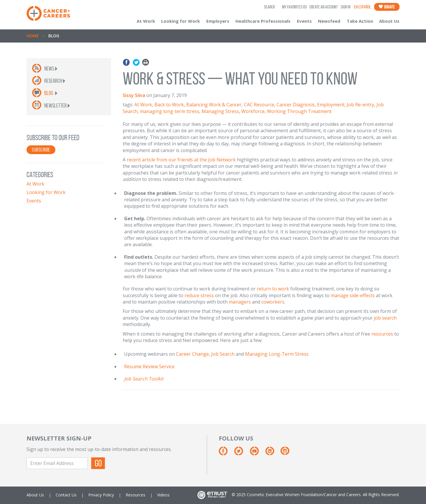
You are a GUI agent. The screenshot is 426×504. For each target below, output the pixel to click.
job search (385, 318)
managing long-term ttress (170, 111)
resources (382, 334)
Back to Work (169, 105)
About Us (389, 21)
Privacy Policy (101, 495)
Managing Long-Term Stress (277, 354)
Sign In (346, 7)
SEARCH (270, 7)
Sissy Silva (134, 95)
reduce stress (199, 295)
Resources (135, 495)
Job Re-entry (360, 105)
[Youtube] (257, 453)
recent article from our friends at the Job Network (181, 160)
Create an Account (324, 7)
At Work (146, 21)
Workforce (253, 111)
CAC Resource (259, 105)
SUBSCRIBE (41, 150)
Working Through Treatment (299, 111)
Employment (331, 105)
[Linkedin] (273, 453)
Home (33, 36)
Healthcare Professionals (263, 21)
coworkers (273, 302)
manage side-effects (353, 295)
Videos (163, 495)
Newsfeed (329, 21)
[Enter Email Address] (57, 463)
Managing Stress (220, 111)
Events (304, 21)
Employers (218, 21)
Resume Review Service (149, 366)
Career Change (192, 354)
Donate (387, 7)
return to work (273, 289)
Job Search (223, 354)
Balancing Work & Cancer (214, 105)
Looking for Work (181, 21)
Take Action (360, 21)
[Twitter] (241, 453)
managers (240, 302)
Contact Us (66, 495)
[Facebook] (226, 453)
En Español (362, 7)
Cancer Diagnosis (296, 105)
